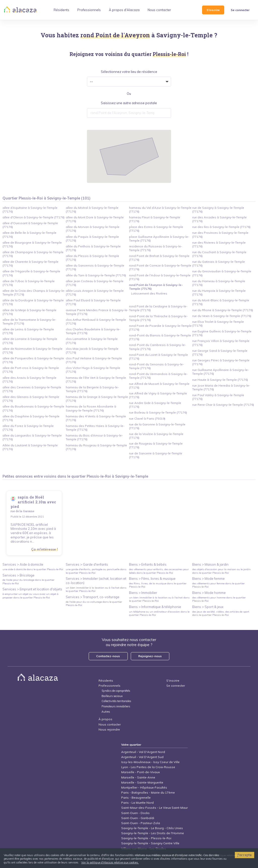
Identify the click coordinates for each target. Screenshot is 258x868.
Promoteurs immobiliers (116, 706)
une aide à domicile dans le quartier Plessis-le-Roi (33, 569)
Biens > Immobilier (143, 593)
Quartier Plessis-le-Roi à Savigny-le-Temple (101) (46, 198)
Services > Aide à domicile (23, 564)
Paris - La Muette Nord (137, 803)
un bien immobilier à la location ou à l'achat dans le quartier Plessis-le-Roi (96, 589)
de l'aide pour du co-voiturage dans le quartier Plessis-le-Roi (94, 603)
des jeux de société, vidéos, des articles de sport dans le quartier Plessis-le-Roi (221, 613)
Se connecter (240, 10)
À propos (105, 719)
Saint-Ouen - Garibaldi (138, 818)
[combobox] (129, 113)
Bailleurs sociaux (112, 696)
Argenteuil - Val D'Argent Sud (142, 757)
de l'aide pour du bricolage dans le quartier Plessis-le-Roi (28, 582)
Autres (106, 712)
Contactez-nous (108, 656)
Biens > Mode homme (209, 593)
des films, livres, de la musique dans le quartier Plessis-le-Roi (158, 585)
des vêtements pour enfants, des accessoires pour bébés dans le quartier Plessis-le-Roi (159, 571)
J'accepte (245, 855)
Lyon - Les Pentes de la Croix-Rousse (148, 767)
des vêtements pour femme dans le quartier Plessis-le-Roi (218, 585)
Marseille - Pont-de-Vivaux (140, 772)
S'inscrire (213, 10)
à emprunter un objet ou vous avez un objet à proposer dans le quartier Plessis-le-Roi (30, 596)
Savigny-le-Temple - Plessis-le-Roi (146, 838)
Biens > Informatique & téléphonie (155, 607)
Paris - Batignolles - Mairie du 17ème (148, 792)
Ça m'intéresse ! (44, 549)
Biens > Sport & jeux (208, 607)
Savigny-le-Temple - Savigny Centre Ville (150, 843)
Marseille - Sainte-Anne (138, 777)
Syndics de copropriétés (116, 691)
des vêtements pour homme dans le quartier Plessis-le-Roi (219, 599)
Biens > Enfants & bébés (148, 564)
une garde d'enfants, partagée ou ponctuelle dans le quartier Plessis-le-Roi (96, 571)
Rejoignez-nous (150, 656)
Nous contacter (110, 724)
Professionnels (109, 686)
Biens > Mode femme (208, 578)
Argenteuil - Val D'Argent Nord (143, 752)
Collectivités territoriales (116, 701)
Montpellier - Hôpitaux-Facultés (144, 787)
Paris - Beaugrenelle (136, 798)
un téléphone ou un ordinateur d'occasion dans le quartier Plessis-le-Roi (159, 613)
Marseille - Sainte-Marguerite (142, 782)
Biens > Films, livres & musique (152, 578)
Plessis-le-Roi (99, 476)
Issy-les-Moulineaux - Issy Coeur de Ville (150, 762)
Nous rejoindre (109, 729)
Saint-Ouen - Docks (135, 813)
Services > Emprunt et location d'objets (32, 589)
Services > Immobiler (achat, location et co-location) (96, 581)
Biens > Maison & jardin (210, 564)
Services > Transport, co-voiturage (93, 597)
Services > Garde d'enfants (87, 564)
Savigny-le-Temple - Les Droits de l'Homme (153, 833)
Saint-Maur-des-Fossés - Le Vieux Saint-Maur (154, 808)
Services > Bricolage (19, 575)
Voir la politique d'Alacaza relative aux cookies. (110, 862)
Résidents (106, 681)
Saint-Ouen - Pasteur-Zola (141, 823)
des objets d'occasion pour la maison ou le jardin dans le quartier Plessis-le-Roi (221, 571)
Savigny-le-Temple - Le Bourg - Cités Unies (152, 828)
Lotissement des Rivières (149, 293)
